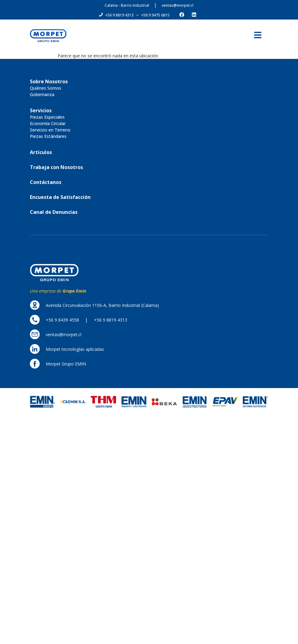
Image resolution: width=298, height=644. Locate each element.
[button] (119, 15)
